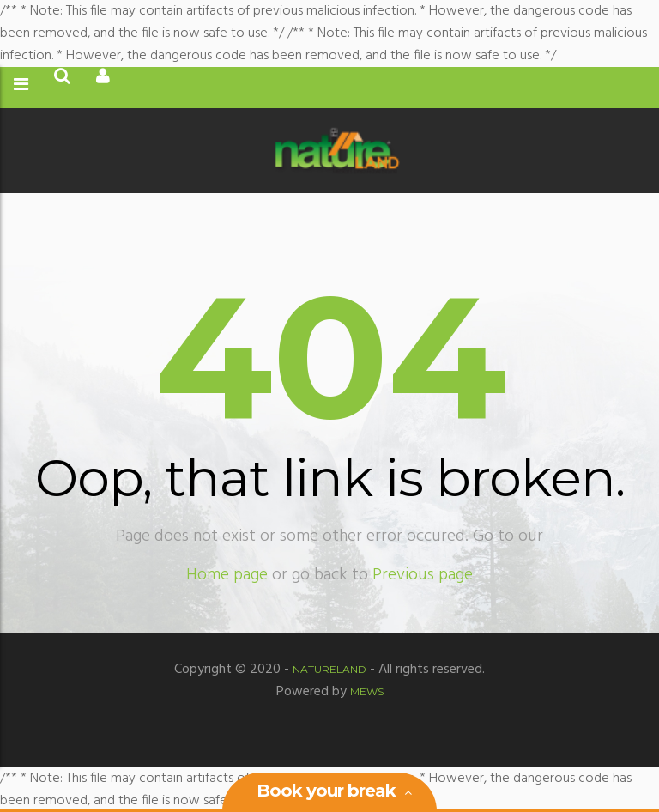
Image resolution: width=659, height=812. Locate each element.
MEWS (367, 691)
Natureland (329, 669)
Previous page (423, 575)
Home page (227, 575)
